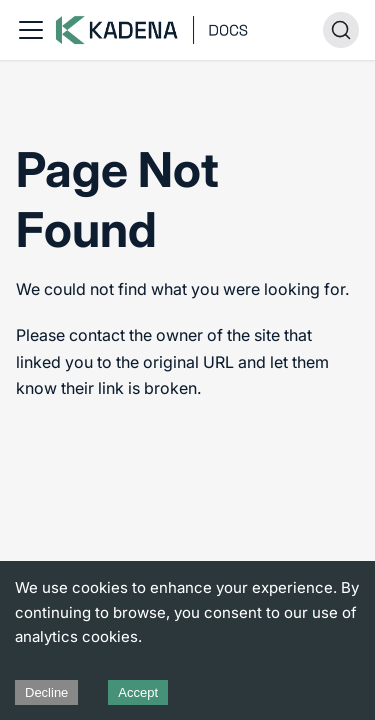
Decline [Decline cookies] (46, 692)
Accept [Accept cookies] (138, 692)
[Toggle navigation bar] (31, 30)
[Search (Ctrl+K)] (341, 30)
